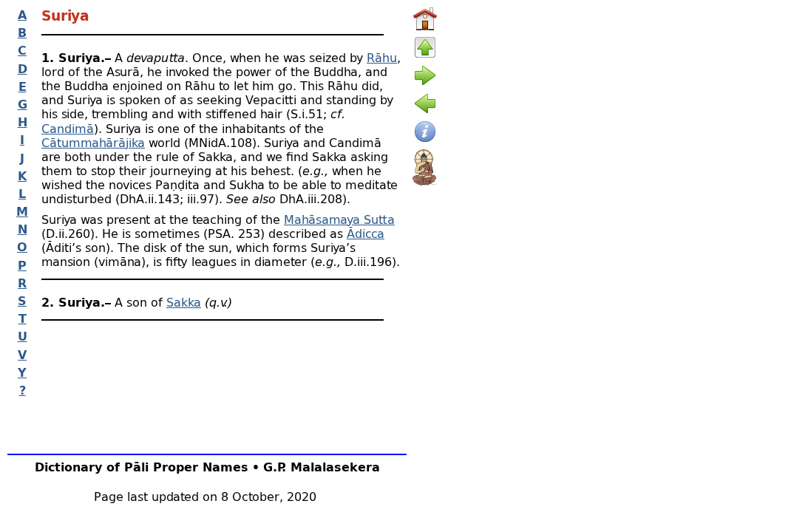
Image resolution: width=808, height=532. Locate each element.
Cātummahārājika (93, 142)
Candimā (68, 128)
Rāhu (382, 57)
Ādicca (366, 233)
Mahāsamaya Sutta (339, 219)
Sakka (184, 302)
